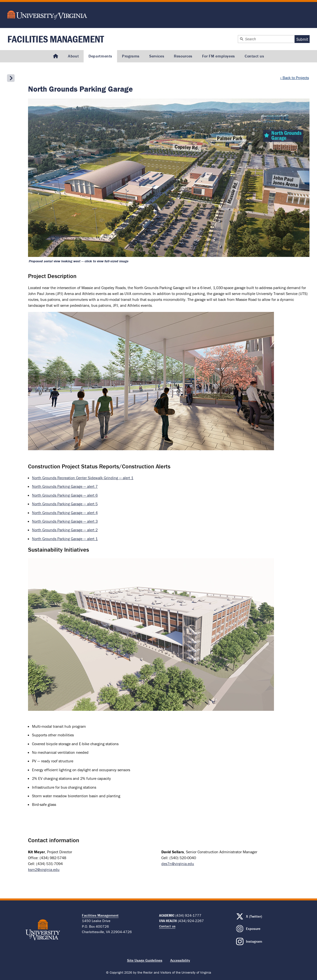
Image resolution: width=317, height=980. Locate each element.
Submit (302, 39)
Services (157, 56)
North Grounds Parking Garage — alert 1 (65, 539)
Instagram (254, 941)
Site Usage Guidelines (145, 960)
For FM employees (219, 56)
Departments (100, 56)
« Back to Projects (294, 78)
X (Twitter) (254, 916)
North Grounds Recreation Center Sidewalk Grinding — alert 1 (83, 478)
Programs (131, 56)
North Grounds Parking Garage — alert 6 (65, 495)
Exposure (253, 929)
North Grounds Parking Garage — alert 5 (65, 504)
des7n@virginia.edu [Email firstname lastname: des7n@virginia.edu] (178, 864)
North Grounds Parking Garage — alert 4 (65, 513)
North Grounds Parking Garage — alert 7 (65, 486)
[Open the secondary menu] (11, 78)
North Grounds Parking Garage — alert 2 (65, 530)
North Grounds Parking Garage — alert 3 (65, 521)
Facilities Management (56, 39)
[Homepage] (56, 56)
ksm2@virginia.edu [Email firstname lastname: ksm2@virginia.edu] (44, 869)
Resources (183, 56)
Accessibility (180, 960)
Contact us (254, 56)
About (73, 56)
